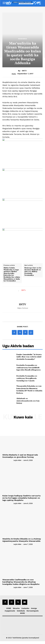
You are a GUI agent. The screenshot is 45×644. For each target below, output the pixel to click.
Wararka (23, 39)
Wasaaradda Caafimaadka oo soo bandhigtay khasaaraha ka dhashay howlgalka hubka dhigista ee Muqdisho (21, 582)
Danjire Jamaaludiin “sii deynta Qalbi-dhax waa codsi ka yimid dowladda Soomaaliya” (29, 357)
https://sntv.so (23, 308)
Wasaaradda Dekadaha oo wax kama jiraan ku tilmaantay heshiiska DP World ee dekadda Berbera (29, 389)
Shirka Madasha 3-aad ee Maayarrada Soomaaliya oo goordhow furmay (20, 456)
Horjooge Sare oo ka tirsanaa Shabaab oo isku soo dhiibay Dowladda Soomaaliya (33, 272)
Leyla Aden (17, 460)
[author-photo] (8, 460)
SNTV (24, 71)
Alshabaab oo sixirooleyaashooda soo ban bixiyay (28, 401)
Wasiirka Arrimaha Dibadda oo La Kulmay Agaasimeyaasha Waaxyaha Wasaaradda (22, 540)
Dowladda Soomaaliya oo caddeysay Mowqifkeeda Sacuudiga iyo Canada (27, 378)
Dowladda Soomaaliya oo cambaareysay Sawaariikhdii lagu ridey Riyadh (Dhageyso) (28, 367)
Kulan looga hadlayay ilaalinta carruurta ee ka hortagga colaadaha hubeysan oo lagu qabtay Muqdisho (21, 498)
